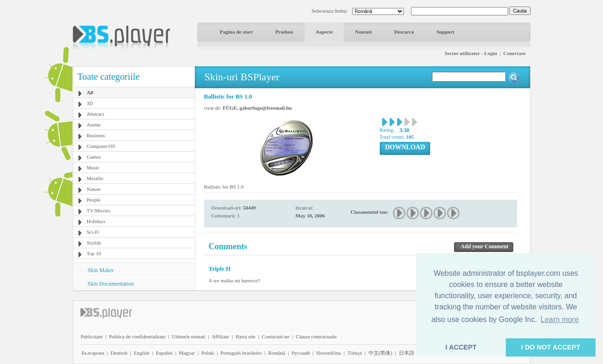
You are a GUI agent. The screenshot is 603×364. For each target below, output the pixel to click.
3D (90, 103)
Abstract (96, 114)
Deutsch (119, 353)
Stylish (94, 243)
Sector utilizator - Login (471, 53)
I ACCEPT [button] (461, 347)
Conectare (514, 53)
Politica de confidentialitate (137, 336)
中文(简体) (380, 353)
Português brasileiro (241, 353)
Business (96, 135)
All (90, 92)
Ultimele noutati (189, 336)
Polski (208, 353)
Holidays (96, 221)
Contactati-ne (275, 336)
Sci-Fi (93, 232)
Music (93, 168)
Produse (284, 32)
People (94, 200)
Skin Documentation (111, 284)
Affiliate (220, 336)
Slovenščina (329, 353)
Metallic (96, 178)
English (142, 353)
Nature (94, 189)
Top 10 (94, 253)
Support (445, 32)
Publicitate (92, 336)
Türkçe (355, 353)
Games (94, 157)
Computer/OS (101, 146)
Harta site (245, 336)
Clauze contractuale (316, 336)
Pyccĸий (301, 353)
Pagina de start (237, 32)
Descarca (404, 32)
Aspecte (324, 32)
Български (93, 353)
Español (164, 353)
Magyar (187, 353)
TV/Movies (99, 210)
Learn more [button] (560, 319)
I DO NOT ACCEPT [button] (551, 347)
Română (277, 353)
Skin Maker (101, 270)
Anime (94, 125)
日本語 (407, 353)
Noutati (363, 32)
